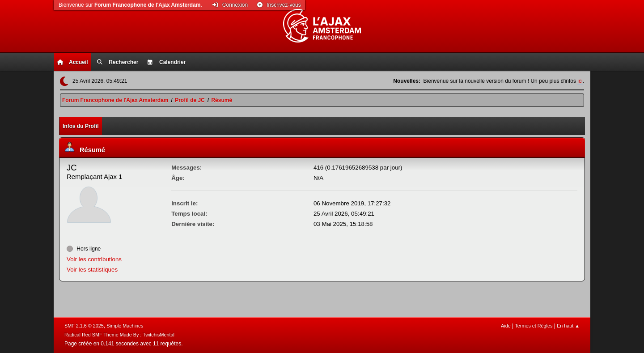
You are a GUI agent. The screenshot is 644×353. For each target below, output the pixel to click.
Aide (506, 326)
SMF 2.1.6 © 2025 (84, 326)
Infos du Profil (81, 126)
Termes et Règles (534, 326)
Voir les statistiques (92, 270)
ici (580, 81)
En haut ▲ (568, 326)
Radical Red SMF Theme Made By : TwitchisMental (119, 335)
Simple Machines (125, 326)
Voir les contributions (94, 259)
